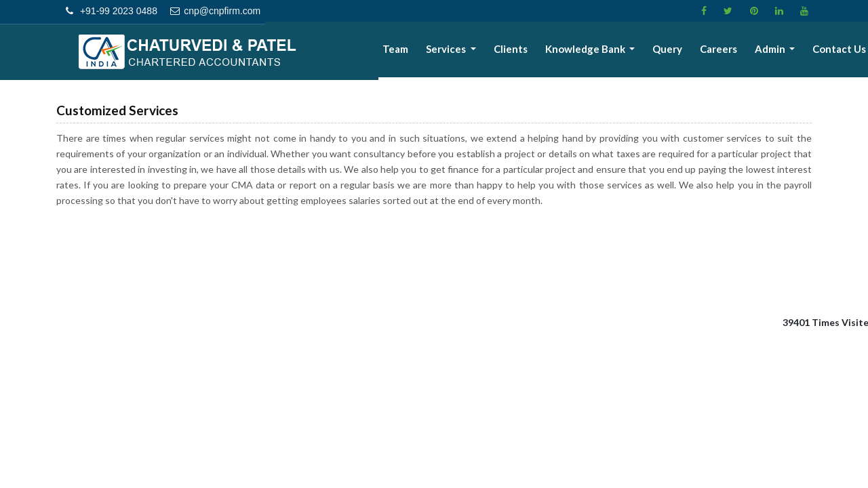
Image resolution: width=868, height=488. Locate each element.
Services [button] (472, 52)
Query (681, 52)
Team (424, 52)
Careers (728, 52)
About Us (375, 52)
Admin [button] (776, 52)
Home (325, 52)
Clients (532, 52)
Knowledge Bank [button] (603, 52)
